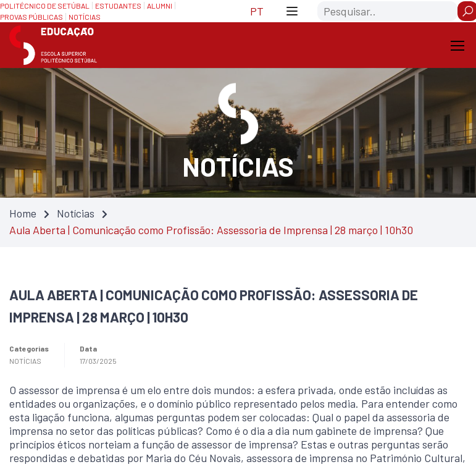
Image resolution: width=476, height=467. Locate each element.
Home (23, 213)
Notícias (76, 213)
